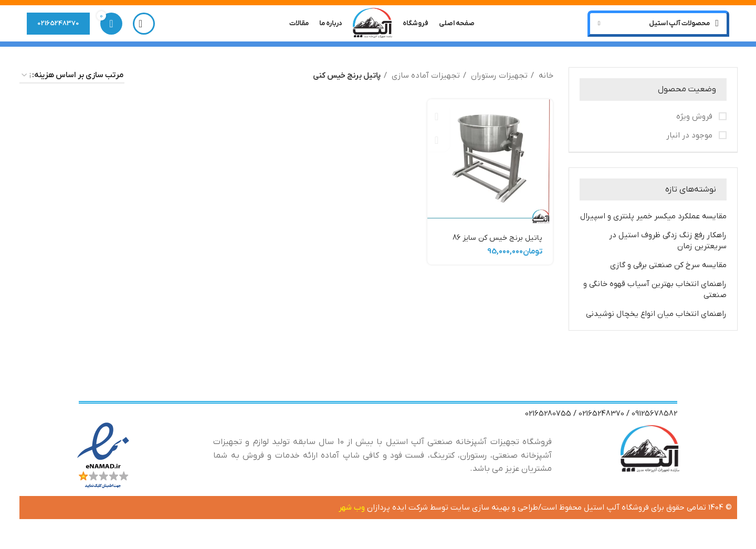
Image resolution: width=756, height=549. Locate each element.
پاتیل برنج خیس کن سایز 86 (496, 241)
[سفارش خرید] (72, 79)
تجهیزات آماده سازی (425, 79)
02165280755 (548, 417)
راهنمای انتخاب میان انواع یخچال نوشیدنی (656, 318)
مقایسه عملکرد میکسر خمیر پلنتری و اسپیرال (653, 220)
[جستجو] (144, 25)
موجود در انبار (690, 139)
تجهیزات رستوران (498, 79)
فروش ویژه (695, 120)
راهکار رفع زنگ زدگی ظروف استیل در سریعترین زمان (668, 244)
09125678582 (654, 417)
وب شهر (353, 511)
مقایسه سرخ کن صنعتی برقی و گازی (668, 269)
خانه (545, 79)
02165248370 (58, 25)
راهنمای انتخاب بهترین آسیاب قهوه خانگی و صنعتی (655, 293)
